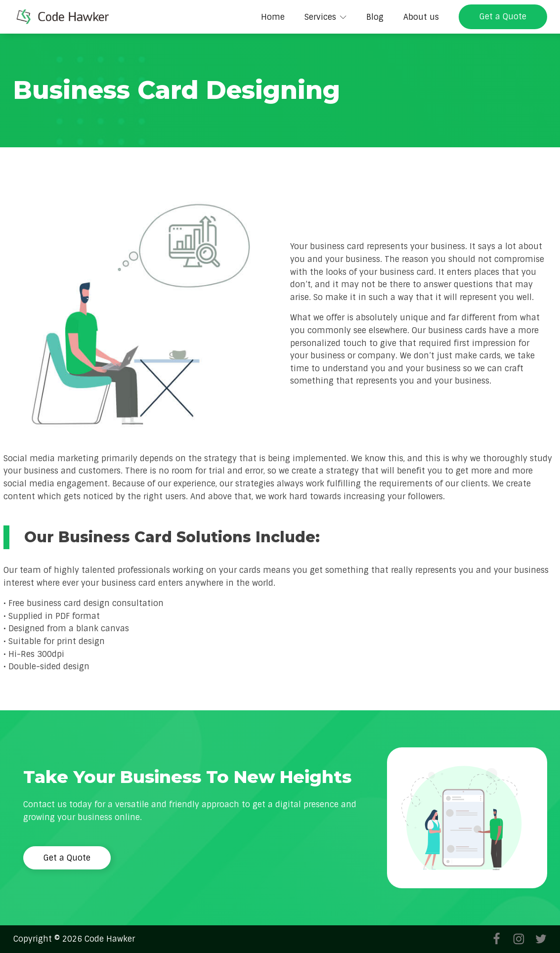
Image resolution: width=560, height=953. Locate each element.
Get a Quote (503, 17)
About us (421, 17)
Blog (375, 17)
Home (273, 17)
